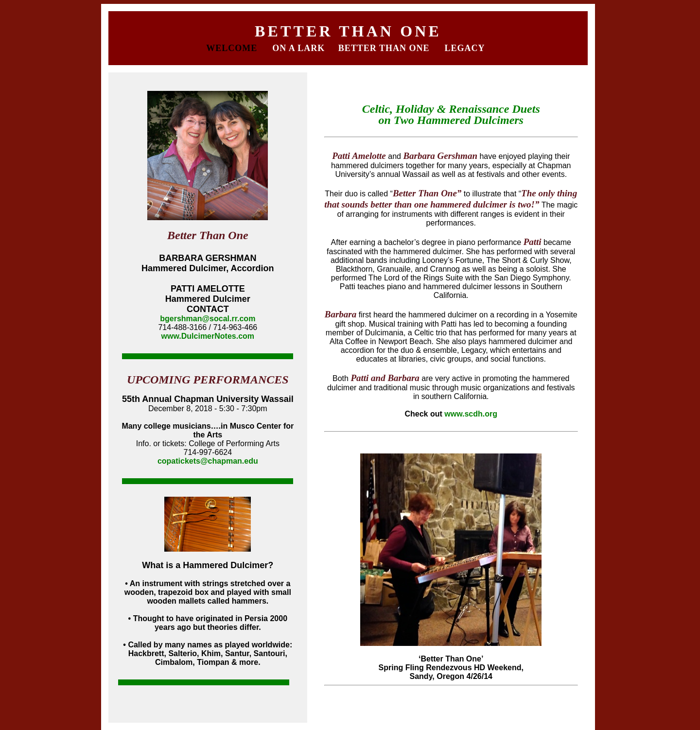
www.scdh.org (471, 414)
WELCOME (233, 48)
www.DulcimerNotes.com (208, 336)
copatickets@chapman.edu (208, 461)
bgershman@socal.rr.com (208, 319)
